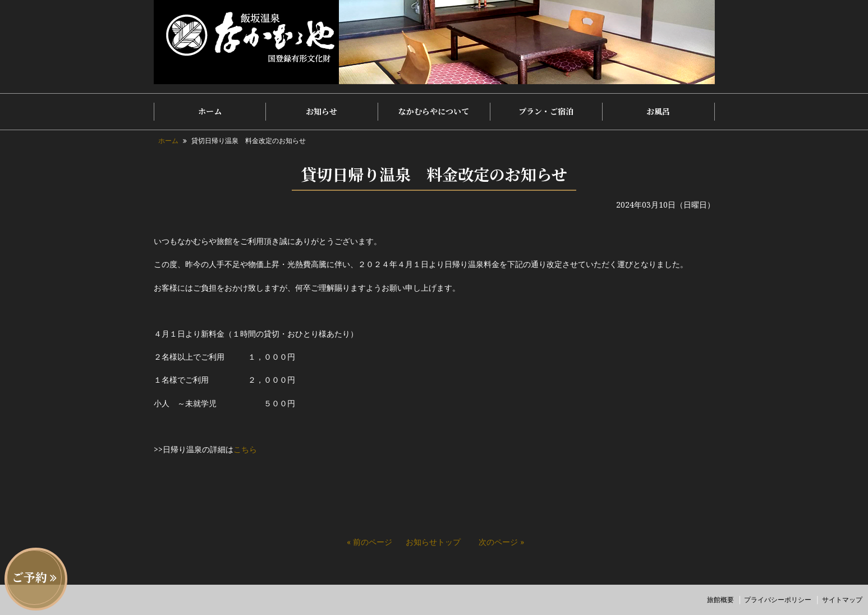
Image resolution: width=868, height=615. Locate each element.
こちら (245, 449)
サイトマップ (842, 600)
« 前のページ (369, 542)
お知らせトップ (433, 542)
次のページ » (501, 542)
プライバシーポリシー (778, 600)
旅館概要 (720, 600)
